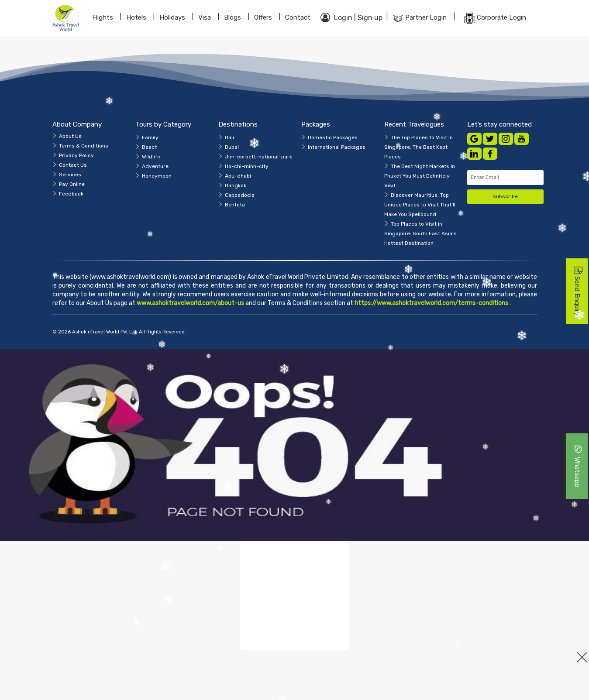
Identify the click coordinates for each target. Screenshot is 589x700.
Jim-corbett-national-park (258, 157)
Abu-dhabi (238, 176)
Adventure (155, 166)
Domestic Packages (333, 137)
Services (70, 175)
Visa (205, 17)
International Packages (337, 147)
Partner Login (420, 18)
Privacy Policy (76, 155)
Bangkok (236, 185)
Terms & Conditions (84, 146)
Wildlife (151, 157)
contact (298, 17)
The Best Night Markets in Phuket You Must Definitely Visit (420, 176)
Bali (229, 137)
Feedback (71, 194)
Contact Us (73, 165)
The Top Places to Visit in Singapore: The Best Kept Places (418, 147)
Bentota (235, 205)
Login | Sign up (351, 17)
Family (150, 137)
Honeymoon (157, 176)
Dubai (232, 147)
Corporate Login (495, 18)
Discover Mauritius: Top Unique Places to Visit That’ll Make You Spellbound (420, 205)
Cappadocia (240, 195)
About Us (70, 136)
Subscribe (505, 196)
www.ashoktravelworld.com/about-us (190, 303)
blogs (232, 17)
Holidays (172, 17)
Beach (150, 147)
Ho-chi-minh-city (247, 166)
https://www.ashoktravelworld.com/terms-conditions (432, 303)
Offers (263, 17)
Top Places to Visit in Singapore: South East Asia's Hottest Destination (420, 233)
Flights (103, 17)
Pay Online (72, 184)
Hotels (136, 17)
